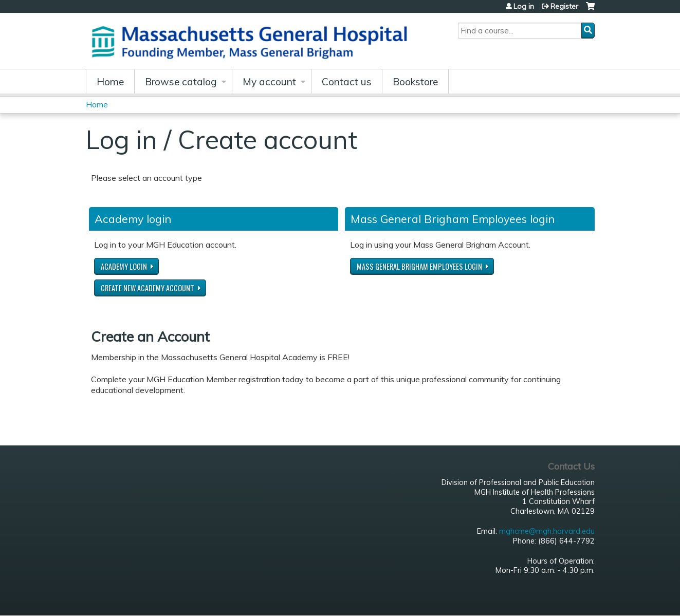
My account (269, 82)
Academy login (124, 266)
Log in (524, 6)
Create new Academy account (148, 288)
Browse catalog (181, 82)
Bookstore (415, 82)
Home (110, 82)
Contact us (347, 82)
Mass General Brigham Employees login (419, 266)
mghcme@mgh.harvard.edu (547, 531)
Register (564, 6)
